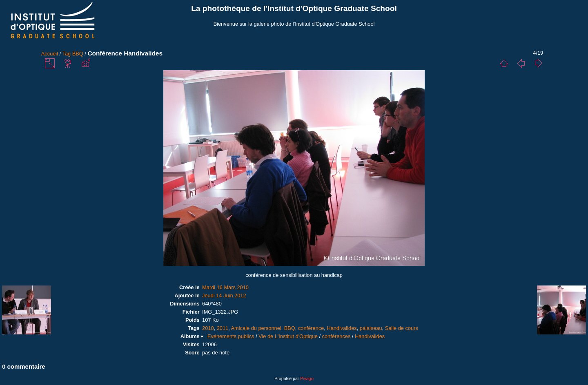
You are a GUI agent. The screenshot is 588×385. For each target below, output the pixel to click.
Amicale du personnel (256, 328)
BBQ (78, 54)
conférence (311, 328)
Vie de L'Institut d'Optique (288, 336)
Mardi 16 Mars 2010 (225, 287)
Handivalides (342, 328)
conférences (336, 336)
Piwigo (307, 378)
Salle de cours (402, 328)
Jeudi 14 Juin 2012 (224, 295)
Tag (67, 54)
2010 (208, 328)
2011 (223, 328)
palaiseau (371, 328)
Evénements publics (231, 336)
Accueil (50, 54)
